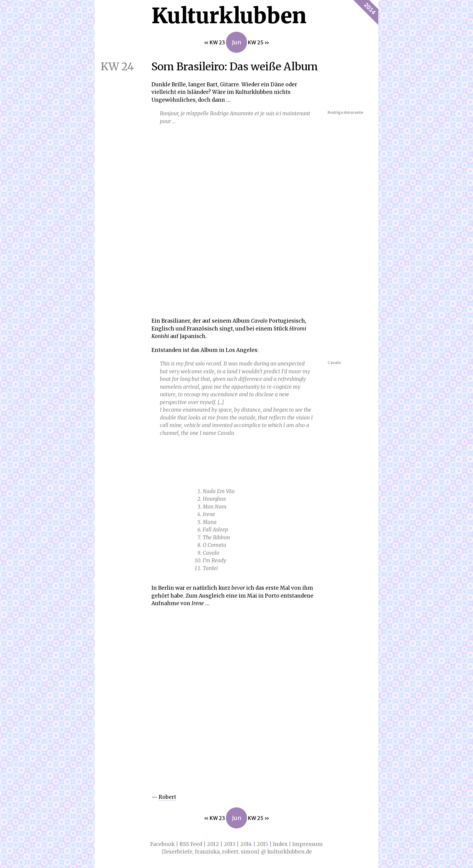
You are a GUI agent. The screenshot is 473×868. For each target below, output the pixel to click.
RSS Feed (191, 844)
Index (280, 844)
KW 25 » (259, 43)
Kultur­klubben (229, 16)
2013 (230, 844)
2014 (370, 9)
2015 (262, 844)
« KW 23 (215, 43)
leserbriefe (178, 852)
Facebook (162, 844)
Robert (167, 797)
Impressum (308, 844)
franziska (207, 852)
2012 (213, 844)
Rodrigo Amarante (345, 112)
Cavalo (334, 363)
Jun (237, 42)
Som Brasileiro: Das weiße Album (206, 67)
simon (249, 852)
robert (230, 852)
